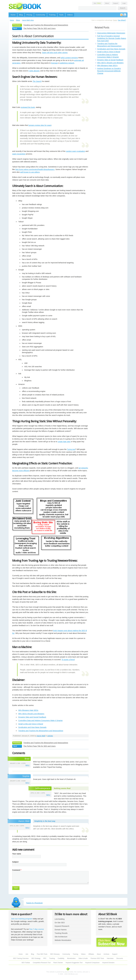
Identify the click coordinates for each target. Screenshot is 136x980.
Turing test (71, 449)
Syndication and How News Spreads (32, 727)
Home (13, 15)
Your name (17, 854)
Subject (15, 862)
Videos (70, 15)
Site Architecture (61, 937)
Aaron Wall (41, 736)
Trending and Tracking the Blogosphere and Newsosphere (46, 25)
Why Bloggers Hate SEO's (107, 66)
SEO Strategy (36, 958)
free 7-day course (37, 929)
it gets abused (34, 71)
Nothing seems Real (62, 788)
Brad (27, 759)
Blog (21, 15)
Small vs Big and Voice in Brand (31, 724)
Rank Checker (58, 963)
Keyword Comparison (92, 963)
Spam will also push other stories (55, 53)
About (107, 3)
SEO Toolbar (26, 963)
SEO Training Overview (21, 958)
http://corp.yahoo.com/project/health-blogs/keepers (35, 169)
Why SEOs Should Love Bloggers (31, 714)
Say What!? (122, 20)
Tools (61, 15)
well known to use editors (30, 172)
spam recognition (19, 154)
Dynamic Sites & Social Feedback (110, 60)
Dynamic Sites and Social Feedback (32, 717)
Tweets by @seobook (34, 903)
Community (40, 15)
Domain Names (61, 930)
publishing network (67, 63)
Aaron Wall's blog (28, 20)
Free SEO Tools (42, 954)
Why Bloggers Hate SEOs (28, 710)
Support (116, 3)
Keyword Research (62, 926)
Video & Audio (83, 958)
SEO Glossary (55, 954)
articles (50, 736)
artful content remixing (69, 58)
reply (27, 765)
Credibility (61, 958)
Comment (17, 870)
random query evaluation (76, 151)
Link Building (60, 919)
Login (124, 3)
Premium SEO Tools (97, 958)
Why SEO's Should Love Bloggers (110, 63)
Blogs (18, 20)
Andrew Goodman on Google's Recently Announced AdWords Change (109, 71)
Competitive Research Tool (42, 963)
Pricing (29, 15)
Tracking (52, 958)
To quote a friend (68, 660)
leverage (54, 63)
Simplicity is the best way (45, 821)
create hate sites (64, 442)
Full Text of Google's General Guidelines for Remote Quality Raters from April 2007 (112, 38)
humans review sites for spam (40, 125)
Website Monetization (63, 940)
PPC (45, 958)
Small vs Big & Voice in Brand (109, 52)
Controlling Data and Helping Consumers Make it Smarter (40, 720)
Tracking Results (61, 933)
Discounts (120, 958)
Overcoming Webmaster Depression (111, 33)
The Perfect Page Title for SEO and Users (40, 28)
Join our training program (22, 919)
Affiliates (91, 954)
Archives (106, 954)
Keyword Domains (108, 963)
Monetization (71, 958)
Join (97, 3)
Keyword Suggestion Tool (74, 963)
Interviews (110, 958)
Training (52, 15)
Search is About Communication (33, 36)
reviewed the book (28, 107)
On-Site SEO (60, 923)
